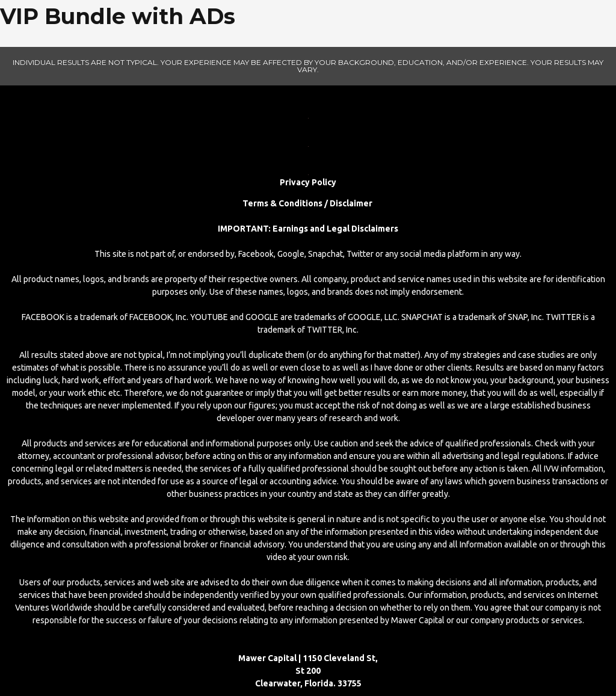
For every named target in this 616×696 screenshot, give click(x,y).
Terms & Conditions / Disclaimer (308, 203)
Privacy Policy (308, 182)
